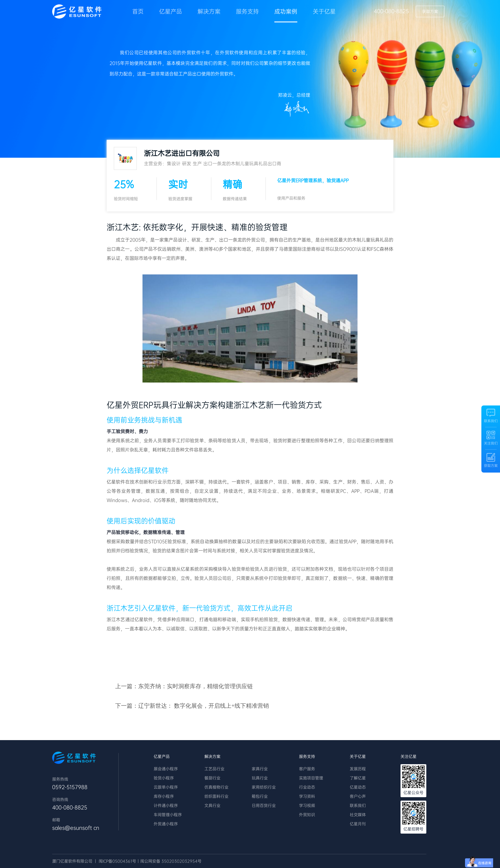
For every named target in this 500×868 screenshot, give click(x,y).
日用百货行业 (264, 805)
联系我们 (358, 805)
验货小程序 (164, 778)
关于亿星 (324, 11)
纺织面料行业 (216, 796)
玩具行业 (260, 778)
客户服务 (307, 769)
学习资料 (307, 796)
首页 (138, 11)
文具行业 (212, 805)
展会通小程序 (166, 769)
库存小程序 (164, 796)
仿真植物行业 (216, 787)
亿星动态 (358, 787)
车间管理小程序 (168, 815)
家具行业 (260, 769)
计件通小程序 (166, 805)
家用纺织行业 (264, 787)
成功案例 (286, 11)
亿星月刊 (358, 824)
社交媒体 (358, 815)
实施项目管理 (311, 778)
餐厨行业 (212, 778)
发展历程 (358, 769)
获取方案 (430, 11)
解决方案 (209, 11)
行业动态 (307, 787)
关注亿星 (409, 756)
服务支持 (247, 11)
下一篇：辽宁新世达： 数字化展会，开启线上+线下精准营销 (192, 706)
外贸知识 (307, 815)
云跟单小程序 (166, 787)
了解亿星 (358, 778)
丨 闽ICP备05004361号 (115, 861)
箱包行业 (260, 796)
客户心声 (358, 796)
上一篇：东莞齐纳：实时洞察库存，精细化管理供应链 (184, 686)
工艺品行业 (214, 769)
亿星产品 (171, 11)
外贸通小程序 (166, 824)
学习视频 (307, 805)
